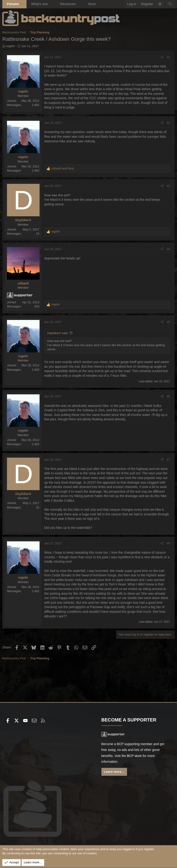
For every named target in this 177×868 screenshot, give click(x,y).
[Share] (162, 57)
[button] (23, 4)
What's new (40, 4)
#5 (168, 322)
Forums (13, 4)
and (62, 168)
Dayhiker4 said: (58, 333)
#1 (168, 57)
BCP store (134, 756)
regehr (11, 46)
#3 (168, 186)
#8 (168, 543)
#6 (168, 396)
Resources (68, 4)
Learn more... (114, 772)
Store (92, 4)
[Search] (170, 4)
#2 (168, 123)
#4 (168, 249)
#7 (168, 460)
